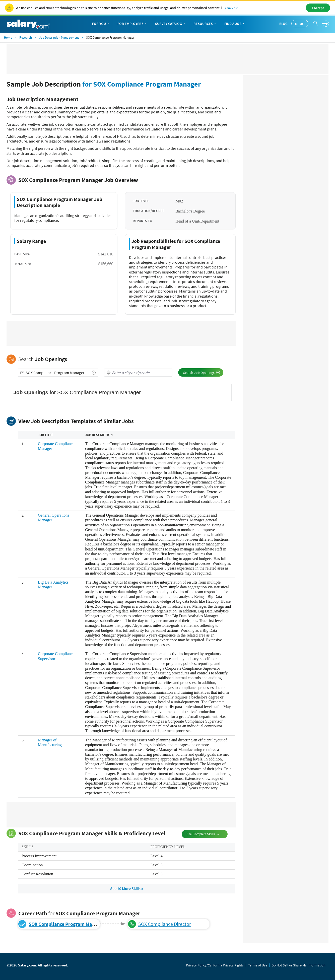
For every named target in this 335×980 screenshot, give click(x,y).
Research (26, 38)
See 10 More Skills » (127, 888)
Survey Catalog (171, 24)
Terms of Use (258, 965)
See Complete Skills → (199, 834)
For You (101, 24)
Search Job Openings (202, 373)
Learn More (231, 8)
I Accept (318, 8)
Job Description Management (59, 38)
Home (8, 38)
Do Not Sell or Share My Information (298, 965)
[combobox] (58, 373)
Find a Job (235, 24)
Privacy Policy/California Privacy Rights (215, 965)
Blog (283, 24)
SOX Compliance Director (165, 924)
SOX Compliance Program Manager (67, 924)
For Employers (132, 24)
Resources (205, 24)
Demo (300, 24)
